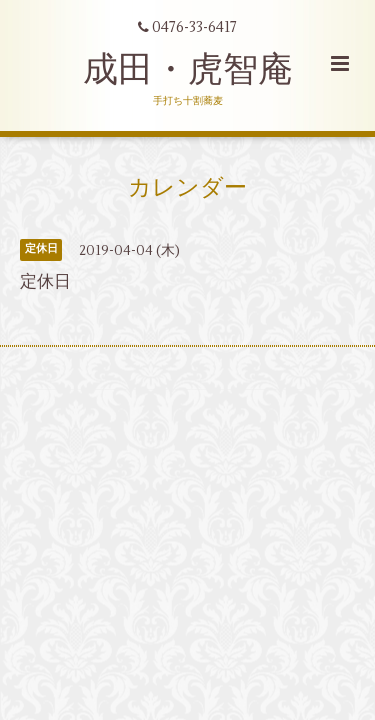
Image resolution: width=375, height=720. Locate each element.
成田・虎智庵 (188, 69)
